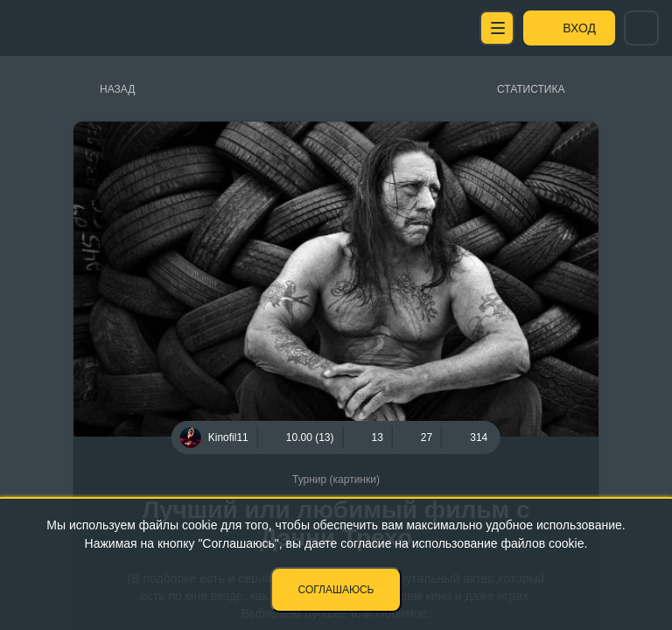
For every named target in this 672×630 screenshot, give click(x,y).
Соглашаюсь (336, 590)
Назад (117, 89)
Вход (579, 28)
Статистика (531, 89)
